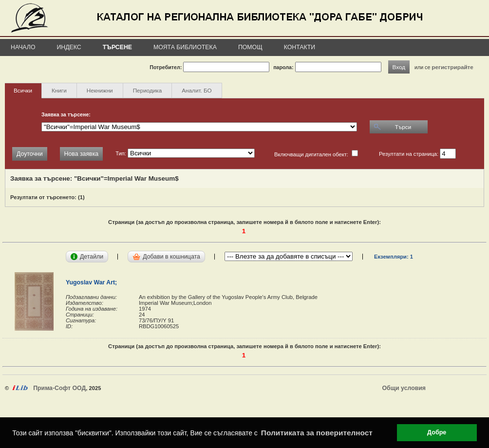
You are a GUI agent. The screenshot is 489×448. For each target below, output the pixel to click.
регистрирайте (452, 67)
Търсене (117, 47)
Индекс (69, 47)
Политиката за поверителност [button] (317, 433)
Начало (23, 47)
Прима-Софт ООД (59, 388)
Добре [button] (437, 432)
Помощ (250, 47)
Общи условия (404, 388)
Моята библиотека (185, 47)
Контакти (300, 47)
